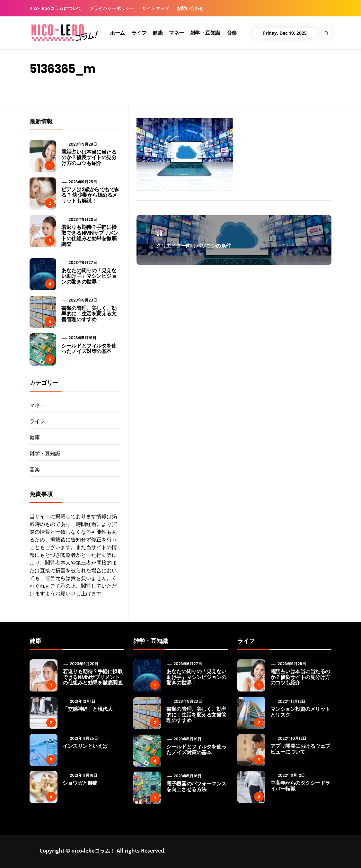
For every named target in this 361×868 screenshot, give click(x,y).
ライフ (139, 33)
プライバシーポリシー (112, 8)
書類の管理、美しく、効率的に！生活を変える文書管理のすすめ (89, 314)
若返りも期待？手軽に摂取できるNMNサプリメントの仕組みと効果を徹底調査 (90, 236)
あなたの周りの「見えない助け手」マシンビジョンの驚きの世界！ (89, 276)
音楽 (232, 33)
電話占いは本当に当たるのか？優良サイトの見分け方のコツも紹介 (89, 158)
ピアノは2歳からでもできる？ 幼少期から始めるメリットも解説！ (90, 195)
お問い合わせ (190, 8)
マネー (176, 33)
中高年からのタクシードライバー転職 (300, 786)
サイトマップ (155, 8)
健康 (158, 33)
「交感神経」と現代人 (88, 709)
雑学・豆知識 (205, 33)
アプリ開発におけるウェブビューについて (300, 749)
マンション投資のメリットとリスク (300, 712)
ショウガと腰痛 (80, 783)
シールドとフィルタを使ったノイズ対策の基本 (89, 349)
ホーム (117, 33)
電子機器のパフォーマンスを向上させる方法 (196, 787)
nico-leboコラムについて (56, 8)
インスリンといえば (85, 746)
